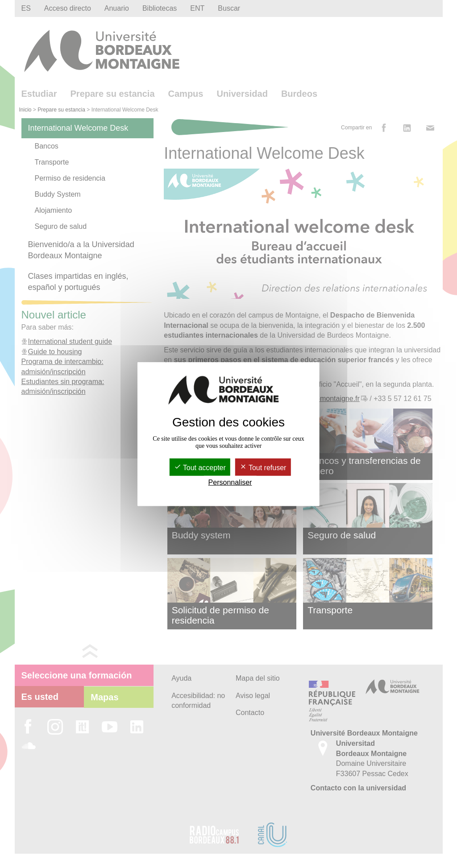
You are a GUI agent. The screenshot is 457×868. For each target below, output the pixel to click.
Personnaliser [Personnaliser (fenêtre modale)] (230, 482)
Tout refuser (263, 468)
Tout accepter (200, 468)
